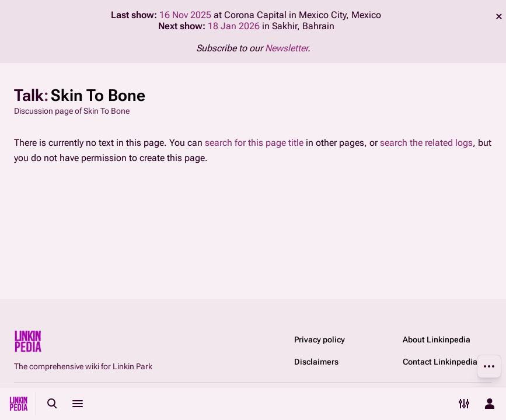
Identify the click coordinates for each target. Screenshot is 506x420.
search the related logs (426, 143)
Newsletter (286, 48)
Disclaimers (316, 362)
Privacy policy (320, 339)
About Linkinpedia (437, 339)
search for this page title (254, 143)
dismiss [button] (499, 16)
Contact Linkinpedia (440, 362)
